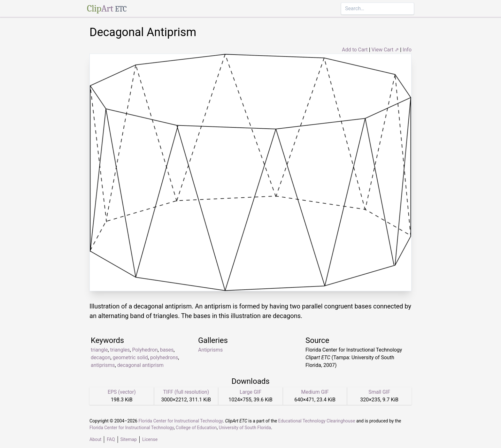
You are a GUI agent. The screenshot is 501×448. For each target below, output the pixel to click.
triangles (120, 350)
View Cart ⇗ (385, 50)
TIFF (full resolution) (186, 392)
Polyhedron (145, 350)
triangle (99, 350)
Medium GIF (315, 392)
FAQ (111, 439)
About (95, 439)
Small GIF (379, 392)
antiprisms (103, 365)
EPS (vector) (122, 392)
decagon (101, 357)
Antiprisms (210, 350)
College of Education (196, 428)
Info (407, 50)
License (150, 439)
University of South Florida (245, 428)
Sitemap (129, 439)
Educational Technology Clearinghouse (317, 421)
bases (167, 350)
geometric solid (130, 357)
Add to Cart (355, 50)
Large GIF (250, 392)
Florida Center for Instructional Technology (181, 421)
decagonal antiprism (140, 365)
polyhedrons (164, 357)
